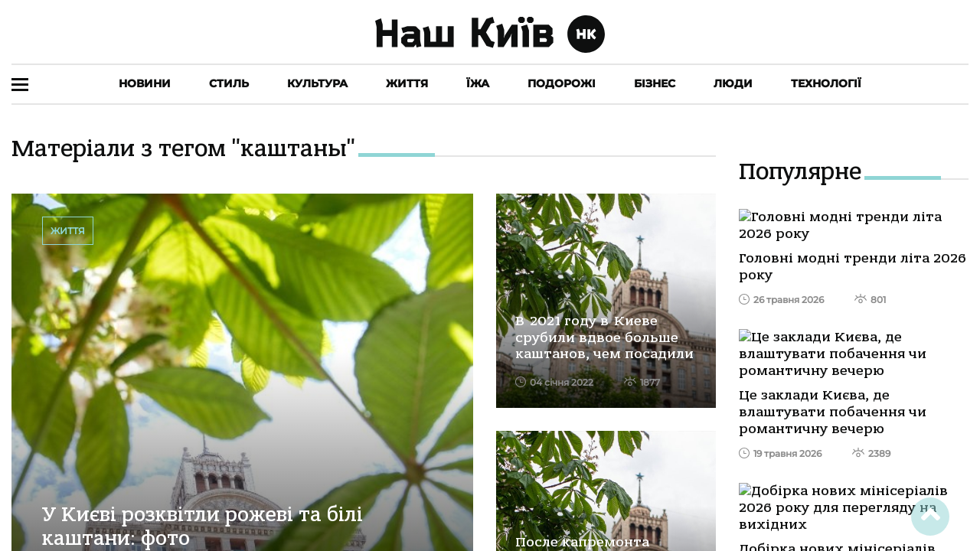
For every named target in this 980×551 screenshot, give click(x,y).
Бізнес (655, 83)
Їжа (478, 83)
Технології (826, 83)
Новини (145, 83)
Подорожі (562, 83)
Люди (733, 83)
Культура (317, 83)
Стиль (229, 83)
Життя (407, 83)
